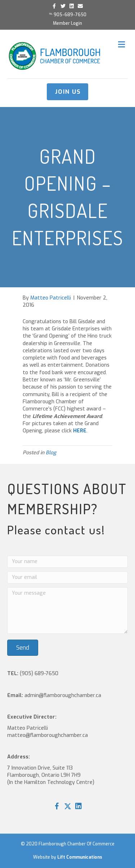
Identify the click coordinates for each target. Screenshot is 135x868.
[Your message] (67, 611)
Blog (51, 453)
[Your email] (67, 577)
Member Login (67, 23)
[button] (23, 648)
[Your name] (67, 562)
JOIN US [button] (68, 92)
